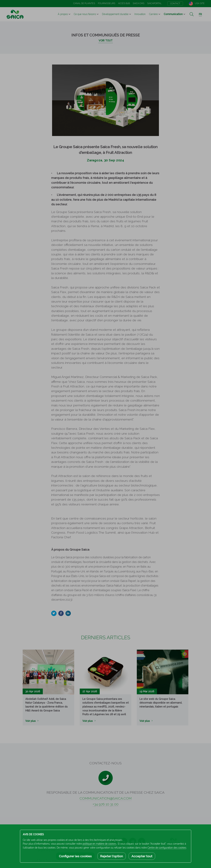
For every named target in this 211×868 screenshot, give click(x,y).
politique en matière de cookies (99, 844)
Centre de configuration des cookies (167, 848)
